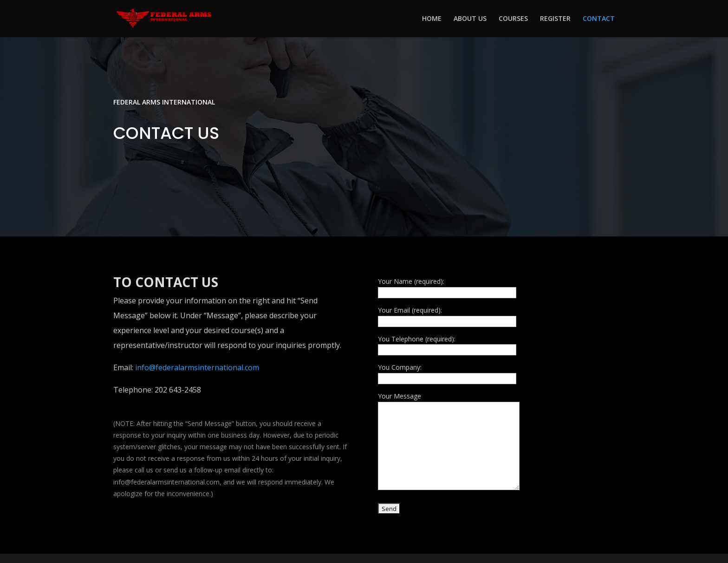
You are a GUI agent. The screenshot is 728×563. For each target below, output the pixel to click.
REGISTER (555, 19)
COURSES (513, 19)
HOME (432, 19)
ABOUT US (470, 19)
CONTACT (599, 19)
